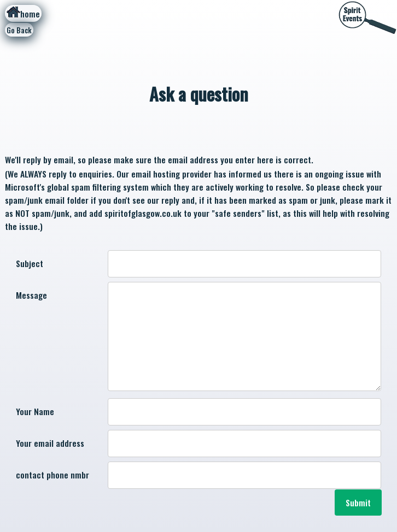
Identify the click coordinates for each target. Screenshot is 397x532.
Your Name (35, 411)
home (23, 13)
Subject (30, 263)
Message (31, 295)
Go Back (19, 30)
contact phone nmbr (52, 475)
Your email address (50, 443)
